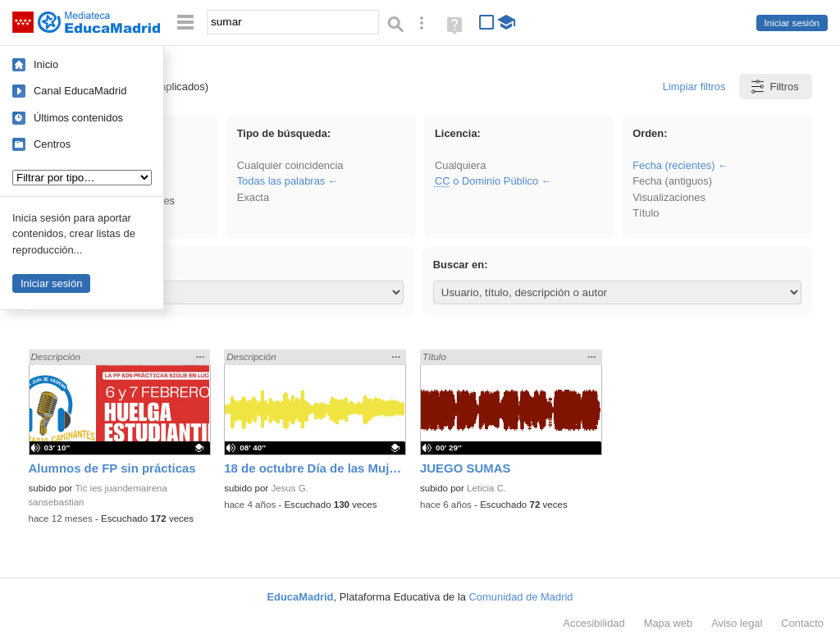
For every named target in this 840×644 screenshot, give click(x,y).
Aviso (737, 623)
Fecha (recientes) (673, 165)
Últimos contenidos (78, 118)
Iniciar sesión (792, 23)
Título (646, 213)
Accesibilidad (593, 623)
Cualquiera (460, 165)
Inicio (46, 64)
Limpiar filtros (694, 87)
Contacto (802, 623)
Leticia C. (486, 488)
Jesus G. (290, 488)
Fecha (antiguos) (672, 181)
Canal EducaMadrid (80, 91)
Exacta (253, 197)
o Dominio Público (486, 181)
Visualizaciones (669, 197)
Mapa (669, 623)
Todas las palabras (281, 181)
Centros (52, 144)
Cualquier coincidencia (290, 165)
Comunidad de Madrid (521, 597)
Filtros (774, 87)
